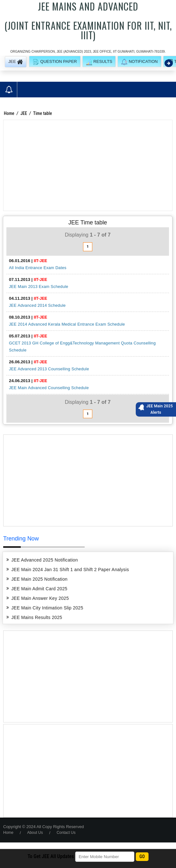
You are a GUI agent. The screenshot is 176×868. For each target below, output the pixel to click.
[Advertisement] (88, 165)
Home (9, 113)
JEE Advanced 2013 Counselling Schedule (49, 369)
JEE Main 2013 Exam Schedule (39, 287)
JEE (24, 113)
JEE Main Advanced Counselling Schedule (49, 388)
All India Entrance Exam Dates (38, 268)
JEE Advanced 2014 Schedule (37, 306)
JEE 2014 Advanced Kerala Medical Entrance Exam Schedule (67, 324)
